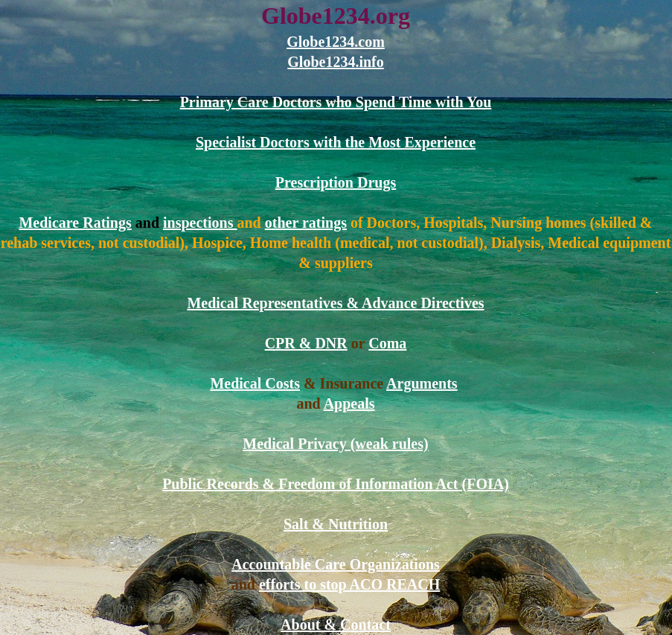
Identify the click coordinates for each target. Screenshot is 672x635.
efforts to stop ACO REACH (349, 584)
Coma (387, 343)
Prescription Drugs (336, 182)
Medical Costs (255, 383)
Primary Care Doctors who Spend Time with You (336, 102)
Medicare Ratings (75, 223)
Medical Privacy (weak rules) (335, 444)
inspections (200, 223)
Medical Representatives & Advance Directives (335, 303)
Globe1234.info (335, 62)
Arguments (422, 383)
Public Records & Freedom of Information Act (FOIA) (336, 484)
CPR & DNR (306, 343)
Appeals (349, 403)
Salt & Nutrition (336, 524)
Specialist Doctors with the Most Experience (336, 142)
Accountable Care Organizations (336, 564)
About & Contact (336, 625)
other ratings (306, 223)
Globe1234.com (336, 42)
